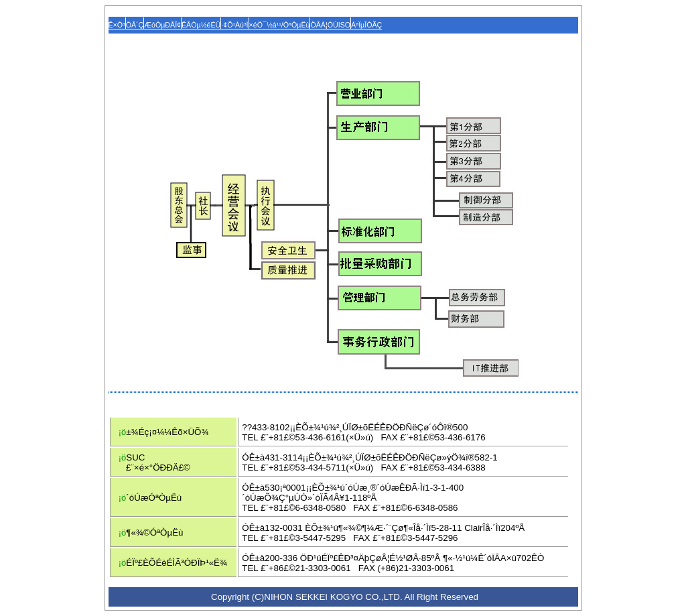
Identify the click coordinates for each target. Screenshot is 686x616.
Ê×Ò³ (117, 25)
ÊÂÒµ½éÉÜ (201, 25)
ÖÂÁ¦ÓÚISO (330, 25)
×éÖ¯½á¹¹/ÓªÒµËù (280, 25)
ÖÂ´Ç (135, 25)
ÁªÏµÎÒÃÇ (366, 25)
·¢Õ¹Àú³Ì (234, 25)
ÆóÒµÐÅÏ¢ (162, 25)
